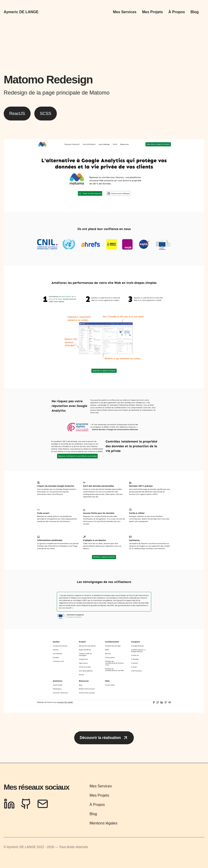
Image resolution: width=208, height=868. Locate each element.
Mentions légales (103, 823)
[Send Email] (43, 804)
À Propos (177, 12)
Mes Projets (153, 12)
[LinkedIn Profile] (9, 804)
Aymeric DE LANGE (21, 12)
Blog (195, 12)
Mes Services (125, 12)
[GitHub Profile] (26, 804)
